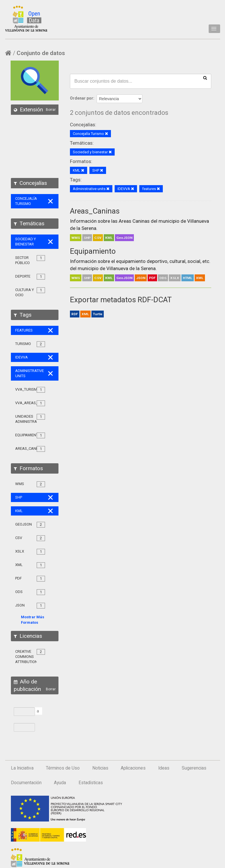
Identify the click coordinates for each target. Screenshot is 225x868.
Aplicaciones (133, 768)
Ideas (164, 768)
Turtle (98, 314)
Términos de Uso (63, 768)
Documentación (26, 783)
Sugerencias (194, 768)
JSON (141, 278)
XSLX (175, 278)
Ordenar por (82, 98)
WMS (76, 238)
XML (200, 278)
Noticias (100, 768)
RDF (75, 314)
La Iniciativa (22, 768)
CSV (98, 238)
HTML (188, 278)
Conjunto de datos (41, 53)
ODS (163, 278)
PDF (152, 278)
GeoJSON (124, 238)
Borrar (51, 110)
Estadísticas (91, 783)
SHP (87, 238)
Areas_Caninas (95, 211)
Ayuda (60, 783)
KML (109, 238)
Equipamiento (93, 251)
